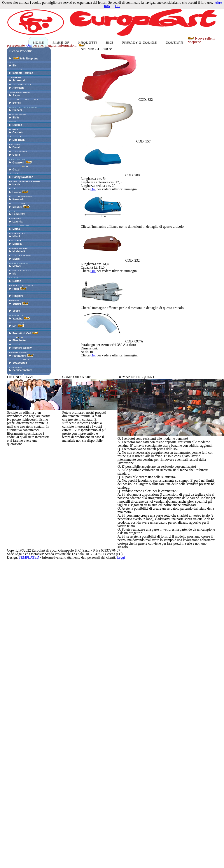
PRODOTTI (87, 72)
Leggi (174, 855)
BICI (109, 72)
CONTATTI (174, 72)
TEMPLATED (70, 855)
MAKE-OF (61, 72)
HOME (38, 72)
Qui (119, 81)
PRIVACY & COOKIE (139, 72)
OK (118, 9)
